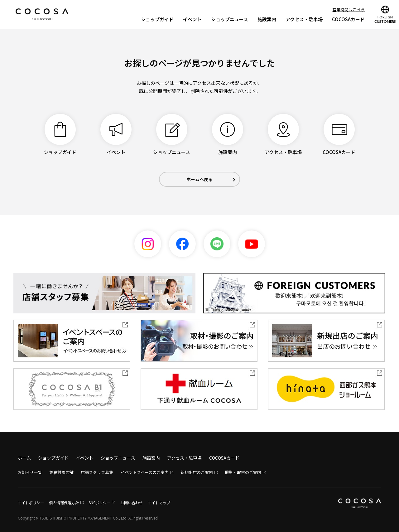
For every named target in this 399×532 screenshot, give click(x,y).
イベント (192, 19)
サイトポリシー (31, 503)
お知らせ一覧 (30, 472)
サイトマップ (159, 503)
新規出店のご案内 (197, 472)
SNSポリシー (99, 503)
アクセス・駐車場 (304, 19)
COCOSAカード (348, 19)
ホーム (24, 458)
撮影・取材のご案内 (243, 472)
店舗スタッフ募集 (97, 472)
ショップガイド (157, 19)
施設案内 (267, 19)
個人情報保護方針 (64, 503)
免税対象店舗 (61, 472)
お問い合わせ (132, 503)
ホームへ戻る (199, 179)
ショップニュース (230, 19)
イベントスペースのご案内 (145, 472)
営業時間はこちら (349, 10)
